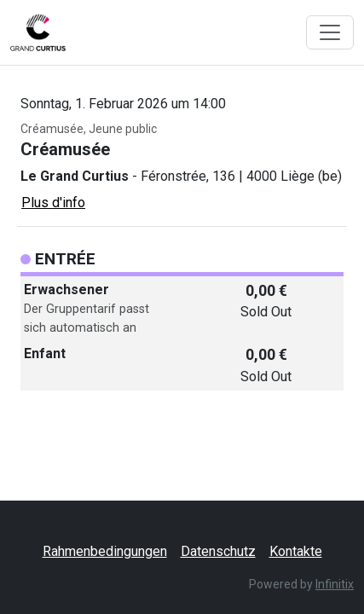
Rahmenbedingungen (105, 551)
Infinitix (335, 584)
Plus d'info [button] (53, 203)
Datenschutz (218, 551)
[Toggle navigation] (330, 32)
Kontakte (296, 551)
